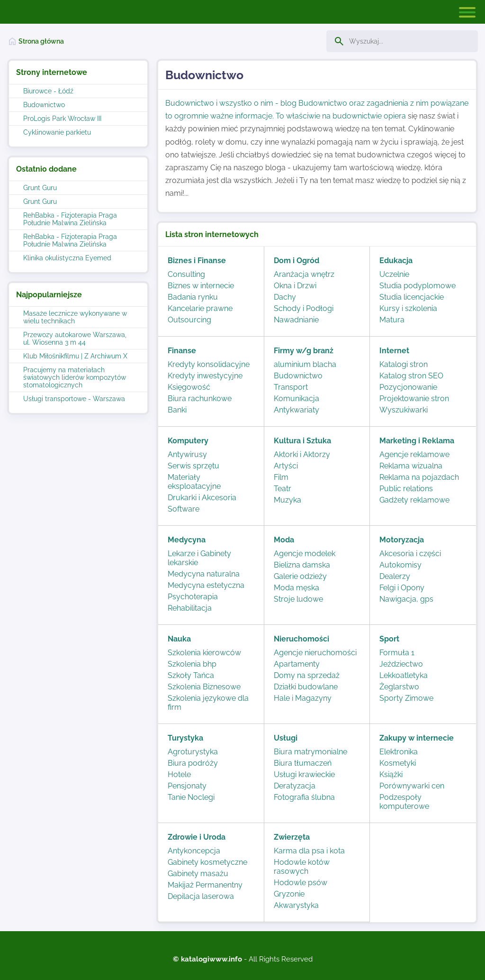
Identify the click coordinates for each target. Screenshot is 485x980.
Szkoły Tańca (191, 675)
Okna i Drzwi (295, 286)
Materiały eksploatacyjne (194, 482)
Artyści (286, 466)
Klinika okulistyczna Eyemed (67, 258)
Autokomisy (400, 565)
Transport (291, 387)
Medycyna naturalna (204, 574)
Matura (392, 320)
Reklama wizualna (411, 466)
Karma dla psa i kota (309, 851)
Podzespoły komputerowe (404, 802)
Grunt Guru (40, 188)
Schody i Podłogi (304, 308)
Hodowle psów (301, 883)
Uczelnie (394, 274)
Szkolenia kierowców (204, 653)
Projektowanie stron (414, 398)
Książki (391, 774)
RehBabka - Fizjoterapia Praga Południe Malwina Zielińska (70, 219)
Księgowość (189, 387)
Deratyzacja (295, 786)
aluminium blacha (305, 364)
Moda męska (296, 588)
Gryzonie (289, 894)
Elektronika (399, 752)
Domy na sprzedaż (307, 675)
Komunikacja (296, 398)
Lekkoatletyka (404, 675)
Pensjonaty (187, 786)
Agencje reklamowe (414, 454)
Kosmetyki (398, 763)
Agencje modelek (305, 554)
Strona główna (41, 41)
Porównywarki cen (412, 786)
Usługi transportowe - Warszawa (74, 399)
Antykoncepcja (194, 851)
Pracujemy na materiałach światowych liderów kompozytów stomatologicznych (75, 377)
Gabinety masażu (198, 874)
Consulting (186, 274)
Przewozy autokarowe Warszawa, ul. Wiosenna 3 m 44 (75, 339)
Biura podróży (193, 763)
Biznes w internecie (201, 286)
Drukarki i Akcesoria (202, 498)
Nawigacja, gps (406, 599)
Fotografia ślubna (304, 797)
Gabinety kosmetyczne (207, 862)
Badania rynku (193, 297)
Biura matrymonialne (310, 752)
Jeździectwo (401, 664)
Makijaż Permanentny (205, 885)
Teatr (283, 489)
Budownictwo (44, 105)
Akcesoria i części (410, 554)
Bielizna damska (302, 565)
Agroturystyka (193, 752)
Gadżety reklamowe (414, 500)
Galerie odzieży (300, 576)
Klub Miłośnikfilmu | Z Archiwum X (75, 356)
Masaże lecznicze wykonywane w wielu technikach (75, 317)
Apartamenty (297, 664)
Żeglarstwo (399, 687)
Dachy (285, 297)
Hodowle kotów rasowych (302, 867)
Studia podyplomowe (418, 286)
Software (184, 509)
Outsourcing (189, 320)
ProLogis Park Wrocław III (62, 119)
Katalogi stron (404, 364)
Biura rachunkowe (200, 398)
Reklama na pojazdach (419, 477)
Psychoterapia (193, 597)
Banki (177, 410)
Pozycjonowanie (408, 387)
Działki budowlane (306, 687)
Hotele (179, 774)
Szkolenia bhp (192, 664)
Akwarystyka (296, 905)
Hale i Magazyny (303, 698)
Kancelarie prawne (200, 308)
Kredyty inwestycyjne (205, 376)
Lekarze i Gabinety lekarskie (199, 558)
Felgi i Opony (402, 588)
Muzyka (287, 500)
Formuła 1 (397, 653)
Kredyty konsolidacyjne (209, 364)
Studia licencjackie (412, 297)
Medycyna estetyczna (206, 585)
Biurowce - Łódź (48, 91)
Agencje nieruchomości (315, 653)
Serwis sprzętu (193, 466)
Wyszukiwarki (404, 410)
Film (281, 477)
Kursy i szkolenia (408, 308)
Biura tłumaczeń (303, 763)
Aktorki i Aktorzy (302, 454)
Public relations (406, 489)
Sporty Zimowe (406, 698)
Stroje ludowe (298, 599)
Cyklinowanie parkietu (57, 132)
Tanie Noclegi (191, 797)
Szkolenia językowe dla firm (208, 703)
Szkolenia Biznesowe (204, 687)
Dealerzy (395, 576)
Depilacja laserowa (201, 896)
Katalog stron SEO (411, 376)
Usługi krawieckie (304, 774)
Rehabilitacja (190, 608)
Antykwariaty (296, 410)
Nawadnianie (296, 320)
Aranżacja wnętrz (304, 274)
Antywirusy (187, 454)
